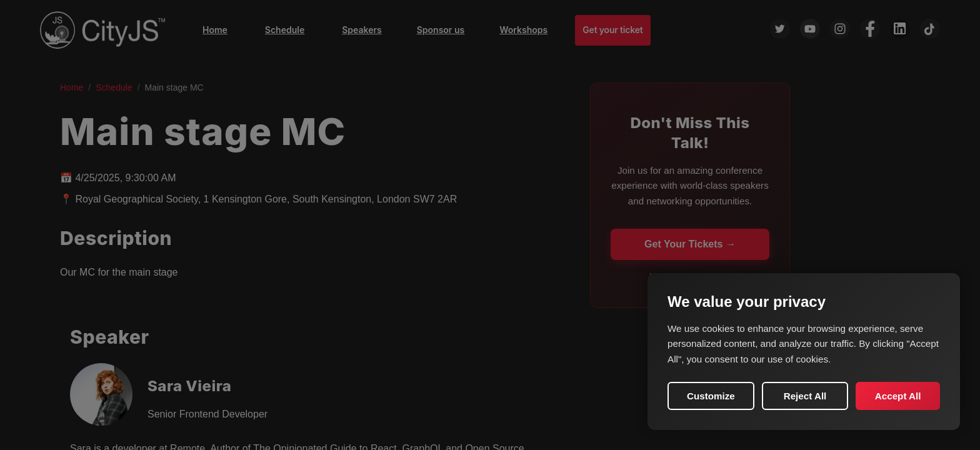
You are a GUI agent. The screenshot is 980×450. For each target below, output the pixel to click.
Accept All (898, 396)
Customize (711, 396)
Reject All (805, 396)
